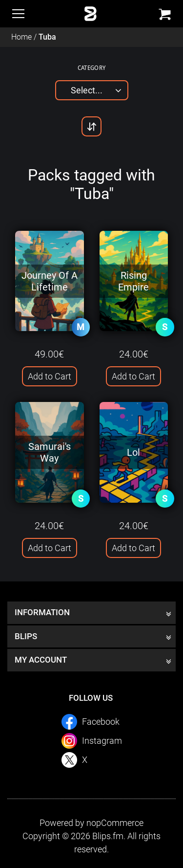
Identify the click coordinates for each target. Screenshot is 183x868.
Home (21, 37)
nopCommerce (115, 823)
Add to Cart (50, 376)
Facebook (101, 722)
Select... (87, 90)
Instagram (102, 741)
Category (92, 67)
